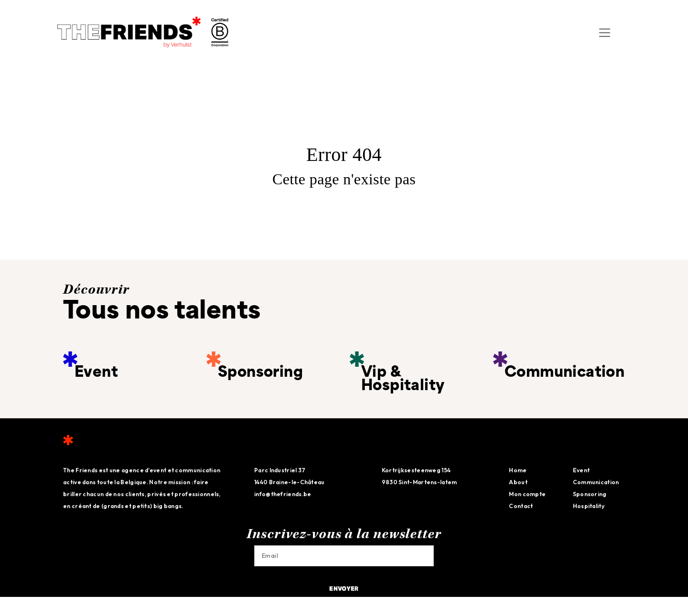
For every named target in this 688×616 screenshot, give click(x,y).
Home (518, 470)
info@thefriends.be (283, 494)
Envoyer (344, 589)
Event (581, 470)
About (518, 482)
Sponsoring (590, 494)
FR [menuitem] (621, 32)
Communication (596, 482)
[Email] (344, 556)
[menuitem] (623, 32)
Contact (521, 506)
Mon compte (527, 494)
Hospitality (589, 506)
